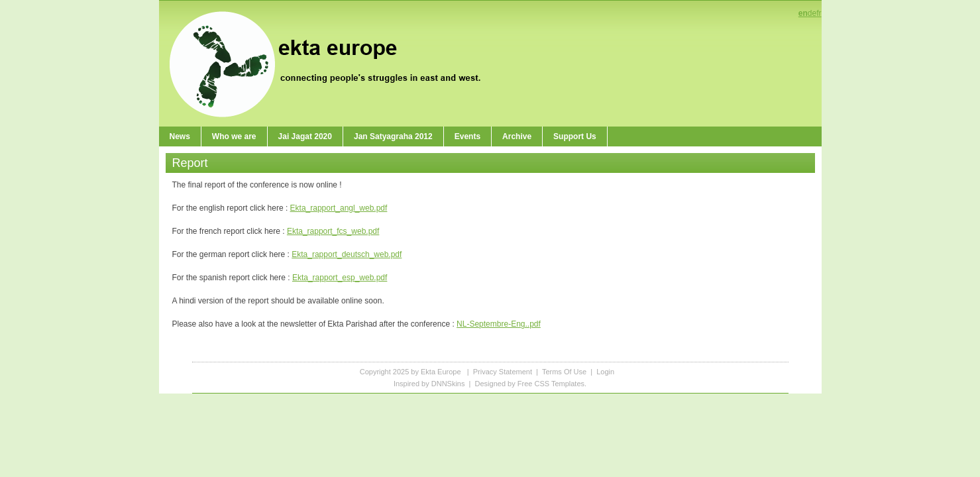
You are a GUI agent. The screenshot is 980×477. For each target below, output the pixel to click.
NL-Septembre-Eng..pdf (499, 324)
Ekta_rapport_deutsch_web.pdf (347, 254)
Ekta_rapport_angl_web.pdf (339, 208)
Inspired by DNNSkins (429, 384)
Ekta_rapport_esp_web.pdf (340, 278)
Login (605, 372)
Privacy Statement (503, 372)
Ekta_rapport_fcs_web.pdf (333, 231)
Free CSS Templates (551, 384)
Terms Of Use (564, 372)
